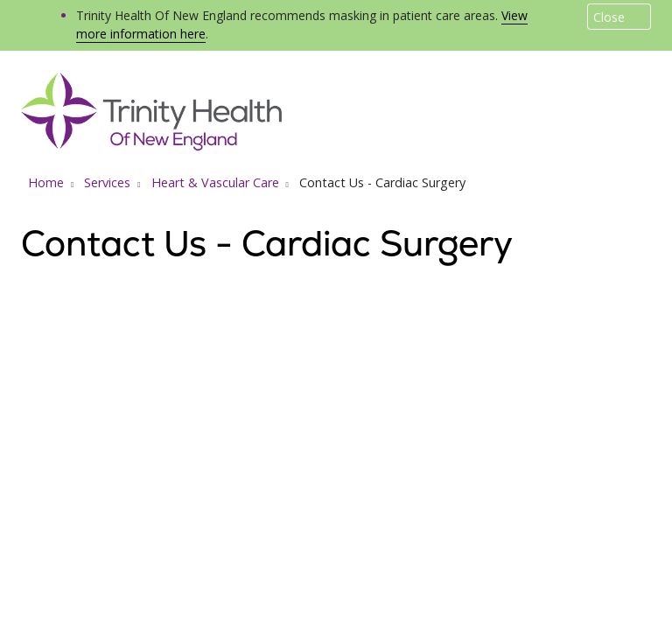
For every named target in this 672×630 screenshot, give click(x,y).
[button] (647, 94)
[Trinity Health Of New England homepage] (151, 146)
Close (609, 17)
